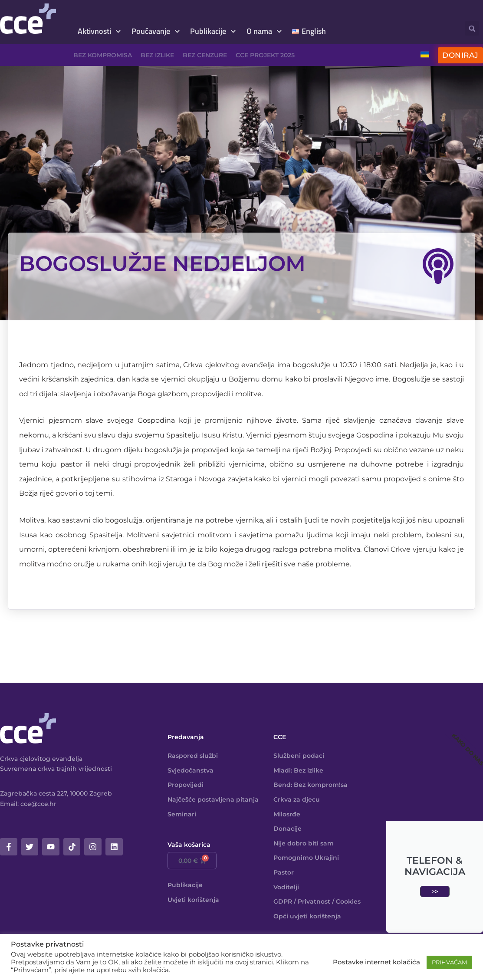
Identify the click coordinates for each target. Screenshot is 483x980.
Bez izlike (157, 55)
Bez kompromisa (103, 55)
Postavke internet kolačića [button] (376, 962)
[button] (472, 28)
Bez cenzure (205, 55)
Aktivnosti (99, 31)
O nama (264, 31)
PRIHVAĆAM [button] (449, 962)
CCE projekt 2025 (265, 55)
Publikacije (213, 31)
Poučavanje (156, 31)
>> (435, 891)
